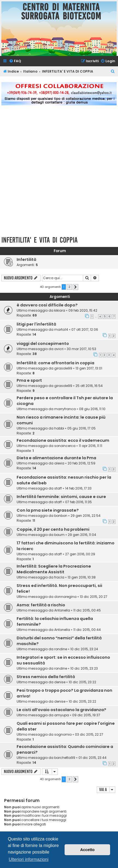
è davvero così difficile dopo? (47, 305)
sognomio (63, 734)
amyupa (62, 715)
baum (59, 535)
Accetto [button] (87, 850)
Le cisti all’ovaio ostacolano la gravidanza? (61, 710)
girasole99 (63, 368)
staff (58, 488)
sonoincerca (65, 446)
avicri (59, 349)
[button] (75, 287)
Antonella (62, 610)
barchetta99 (65, 758)
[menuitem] (15, 61)
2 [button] (69, 287)
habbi (59, 428)
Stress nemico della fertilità (46, 677)
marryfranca (65, 409)
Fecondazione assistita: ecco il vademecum (63, 440)
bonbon (61, 516)
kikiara (60, 310)
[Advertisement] (59, 174)
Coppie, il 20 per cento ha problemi (53, 529)
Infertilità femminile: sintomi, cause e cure (61, 497)
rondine (61, 649)
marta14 (61, 329)
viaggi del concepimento (43, 344)
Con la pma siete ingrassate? (48, 510)
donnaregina (65, 597)
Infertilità (26, 259)
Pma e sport (29, 380)
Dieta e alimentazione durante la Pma (56, 458)
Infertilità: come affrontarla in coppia (55, 363)
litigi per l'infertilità (36, 324)
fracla (59, 577)
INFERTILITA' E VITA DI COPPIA (40, 240)
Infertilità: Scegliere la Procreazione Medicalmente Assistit (54, 569)
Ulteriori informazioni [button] (29, 859)
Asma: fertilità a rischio (41, 605)
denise (60, 682)
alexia (59, 463)
